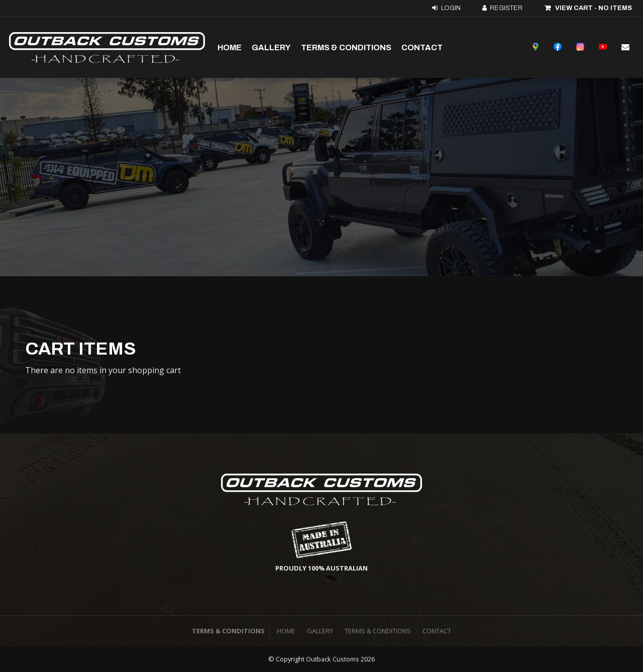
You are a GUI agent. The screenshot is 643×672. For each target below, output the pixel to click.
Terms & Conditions (346, 47)
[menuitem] (286, 631)
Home (230, 47)
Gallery (271, 47)
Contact (422, 47)
